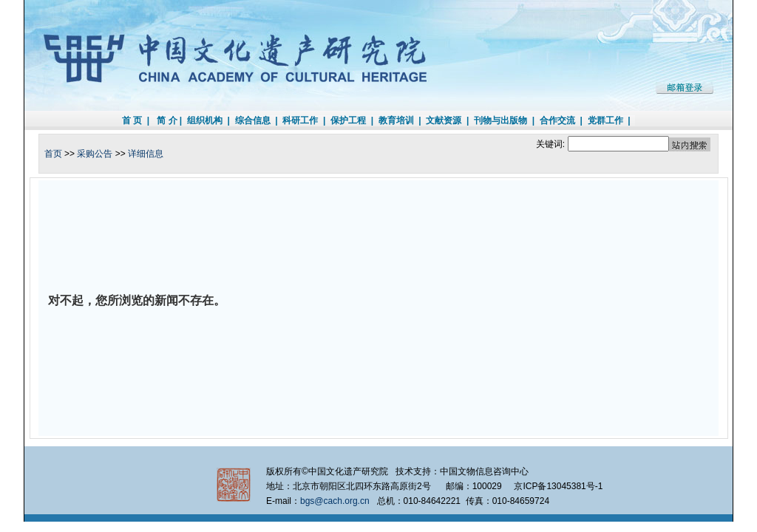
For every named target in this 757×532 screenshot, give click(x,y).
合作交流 (557, 120)
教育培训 (396, 120)
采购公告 (95, 154)
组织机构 (205, 120)
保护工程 (348, 120)
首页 (53, 154)
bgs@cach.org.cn (335, 501)
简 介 (167, 120)
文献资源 (444, 120)
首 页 (132, 120)
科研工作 (300, 120)
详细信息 (146, 154)
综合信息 (253, 120)
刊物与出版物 (500, 120)
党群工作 (605, 120)
